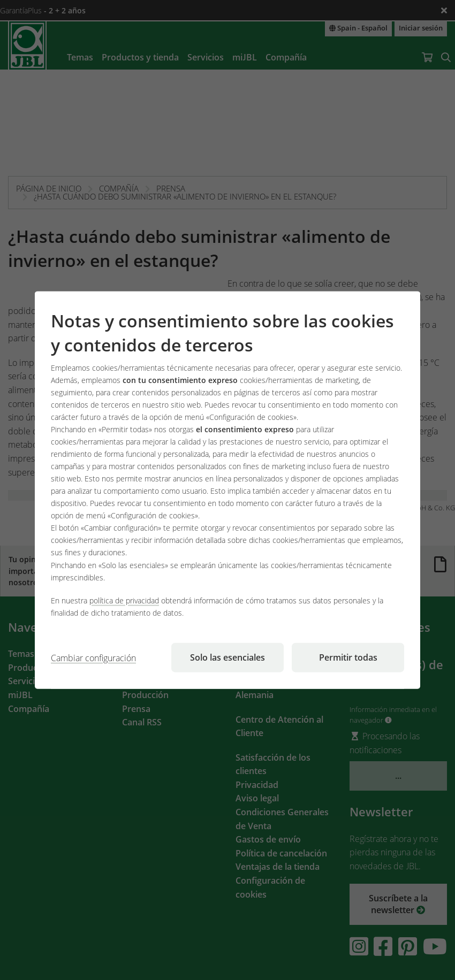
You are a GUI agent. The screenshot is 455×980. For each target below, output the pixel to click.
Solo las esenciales (227, 657)
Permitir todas (348, 657)
